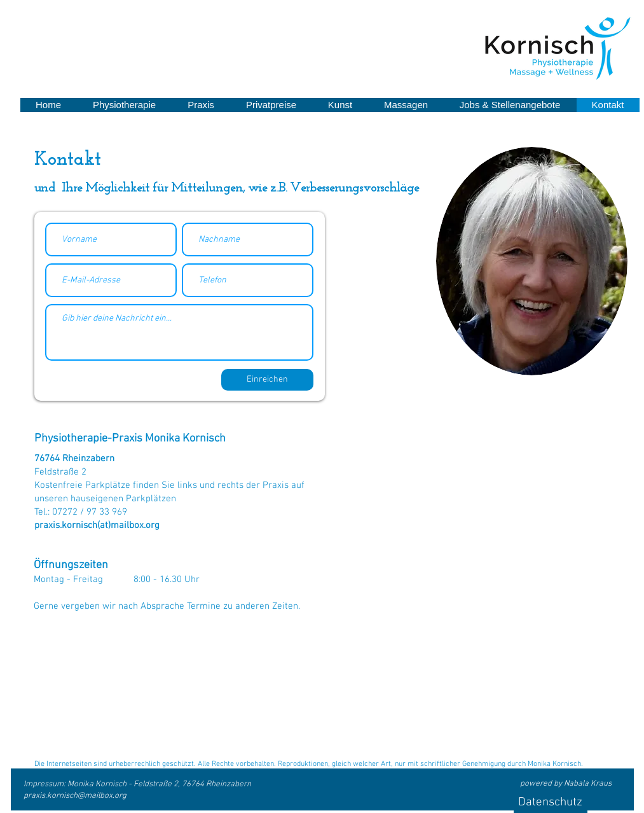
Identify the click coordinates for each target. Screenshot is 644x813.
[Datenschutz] (551, 803)
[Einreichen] (267, 380)
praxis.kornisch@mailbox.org (75, 796)
